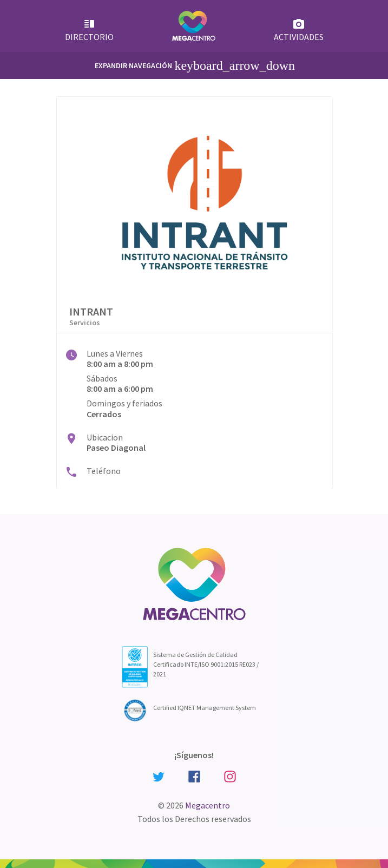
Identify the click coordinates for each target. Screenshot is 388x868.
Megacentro (208, 805)
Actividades (299, 30)
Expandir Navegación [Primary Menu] (195, 65)
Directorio (89, 30)
